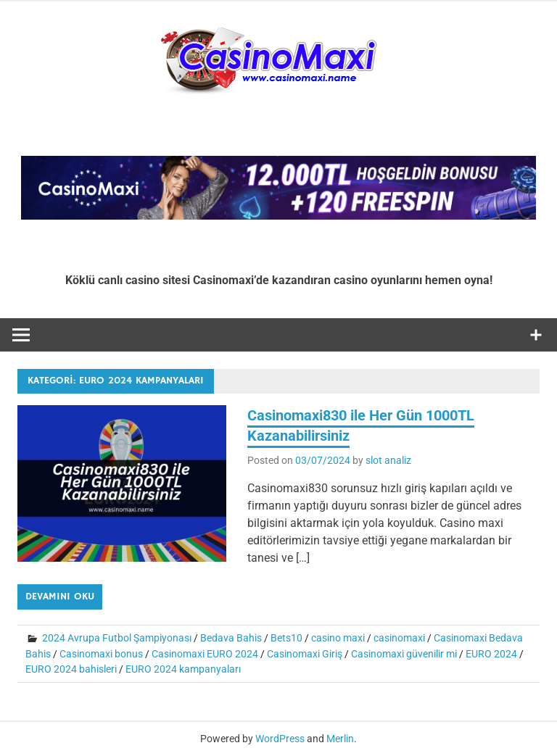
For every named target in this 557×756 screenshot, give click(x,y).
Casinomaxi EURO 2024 (205, 654)
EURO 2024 (491, 654)
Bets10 (286, 638)
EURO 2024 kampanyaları (183, 669)
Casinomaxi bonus (101, 654)
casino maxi (338, 638)
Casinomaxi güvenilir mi (404, 654)
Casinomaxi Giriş (305, 654)
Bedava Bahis (231, 638)
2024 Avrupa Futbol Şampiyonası (117, 638)
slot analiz (388, 460)
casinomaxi (399, 638)
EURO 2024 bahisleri (71, 669)
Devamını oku (60, 597)
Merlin (340, 739)
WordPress (280, 739)
